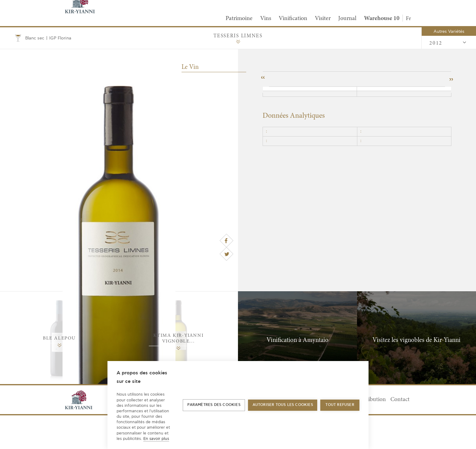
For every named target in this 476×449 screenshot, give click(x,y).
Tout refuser (340, 405)
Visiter (323, 19)
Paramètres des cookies (214, 405)
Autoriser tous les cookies (283, 405)
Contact (400, 400)
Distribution (371, 400)
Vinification (293, 19)
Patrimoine (239, 19)
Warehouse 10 (382, 19)
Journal (347, 19)
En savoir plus (156, 439)
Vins (266, 19)
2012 (448, 43)
